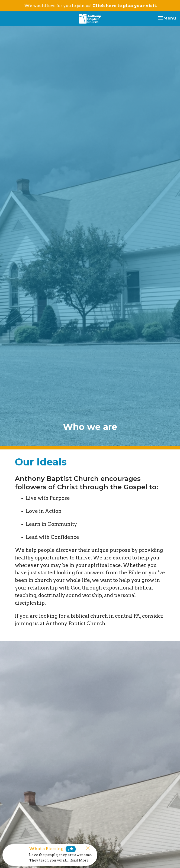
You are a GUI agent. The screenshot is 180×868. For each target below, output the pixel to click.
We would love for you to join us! (91, 6)
